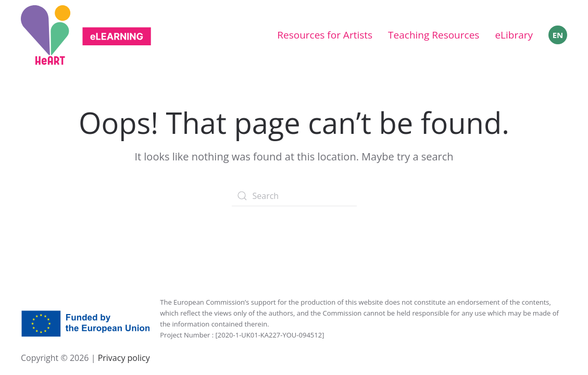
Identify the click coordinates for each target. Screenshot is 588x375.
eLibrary (514, 35)
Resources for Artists (325, 35)
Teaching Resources (434, 35)
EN (558, 35)
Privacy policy (122, 358)
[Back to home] (86, 35)
